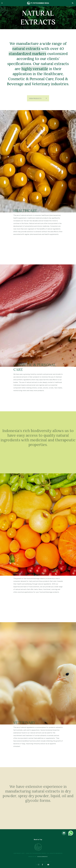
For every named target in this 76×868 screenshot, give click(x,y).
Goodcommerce (43, 857)
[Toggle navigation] (2, 3)
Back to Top (38, 840)
